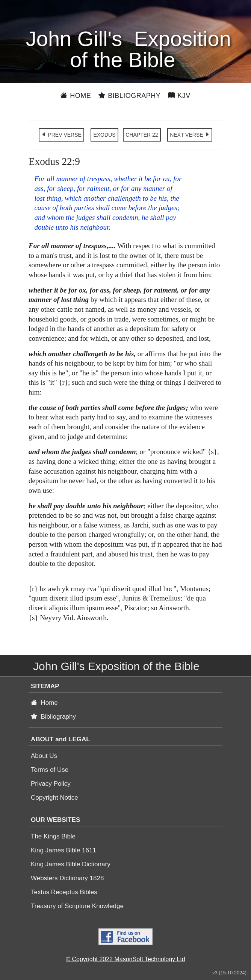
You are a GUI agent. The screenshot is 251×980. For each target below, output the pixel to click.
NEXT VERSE (190, 135)
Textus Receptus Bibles (64, 892)
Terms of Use (50, 770)
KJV (179, 96)
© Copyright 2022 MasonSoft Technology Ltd (125, 959)
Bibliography (129, 96)
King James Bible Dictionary (71, 864)
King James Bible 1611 (64, 850)
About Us (44, 756)
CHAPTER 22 (142, 135)
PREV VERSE (61, 135)
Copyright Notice (54, 798)
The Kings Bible (53, 836)
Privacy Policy (51, 784)
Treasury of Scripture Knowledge (77, 906)
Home (76, 96)
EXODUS (104, 135)
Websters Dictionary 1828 (67, 878)
